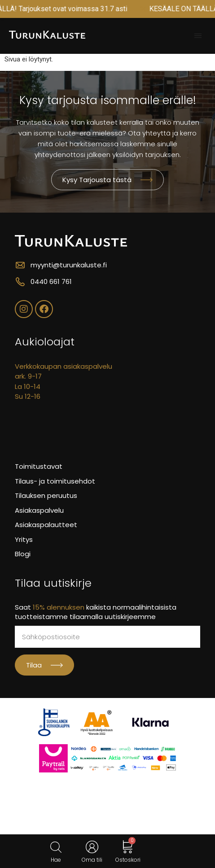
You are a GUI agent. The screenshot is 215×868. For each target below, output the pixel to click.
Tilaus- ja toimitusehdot (55, 481)
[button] (198, 36)
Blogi (23, 554)
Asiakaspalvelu (39, 510)
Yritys (24, 539)
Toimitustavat (39, 466)
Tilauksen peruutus (46, 495)
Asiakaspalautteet (46, 525)
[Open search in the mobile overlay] (56, 847)
